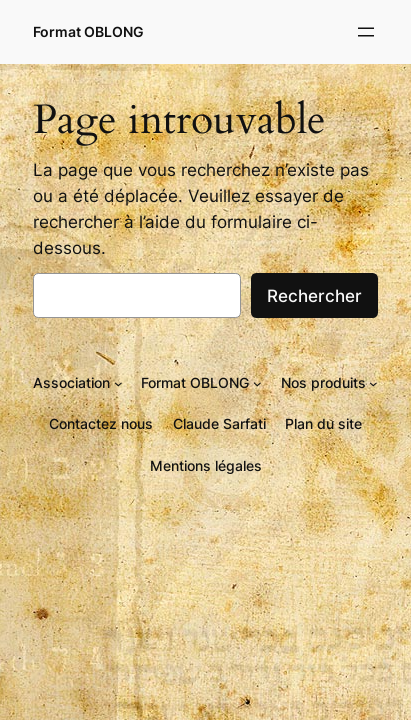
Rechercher (314, 296)
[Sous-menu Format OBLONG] (257, 382)
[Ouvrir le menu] (366, 32)
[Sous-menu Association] (118, 382)
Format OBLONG (88, 31)
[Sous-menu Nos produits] (373, 382)
